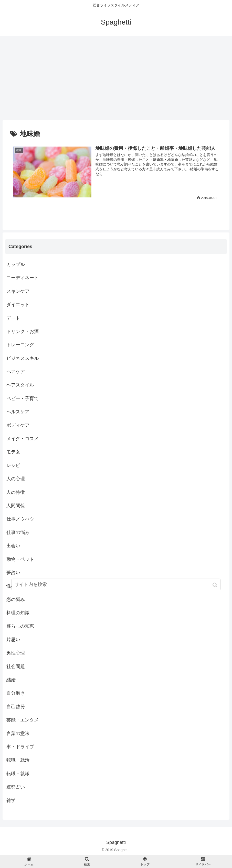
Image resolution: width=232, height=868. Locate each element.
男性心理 (16, 653)
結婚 (11, 680)
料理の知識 (18, 613)
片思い (13, 640)
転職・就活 (18, 760)
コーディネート (23, 278)
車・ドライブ (20, 747)
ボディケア (18, 425)
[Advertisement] (116, 78)
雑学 (11, 800)
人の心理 (16, 479)
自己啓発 (16, 707)
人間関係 (16, 506)
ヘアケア (16, 372)
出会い (13, 546)
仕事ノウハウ (20, 519)
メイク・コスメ (23, 439)
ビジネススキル (23, 358)
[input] (116, 586)
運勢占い (16, 787)
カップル (16, 264)
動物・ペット (20, 559)
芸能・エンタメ (23, 720)
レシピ (13, 465)
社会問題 (16, 666)
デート (13, 318)
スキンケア (18, 291)
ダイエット (18, 305)
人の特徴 (16, 492)
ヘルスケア (18, 412)
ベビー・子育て (23, 398)
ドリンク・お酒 (23, 331)
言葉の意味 (18, 733)
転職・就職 (18, 774)
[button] (215, 586)
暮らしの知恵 (20, 626)
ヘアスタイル (20, 385)
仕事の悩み (18, 532)
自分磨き (16, 693)
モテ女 (13, 452)
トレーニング (20, 345)
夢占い (13, 573)
